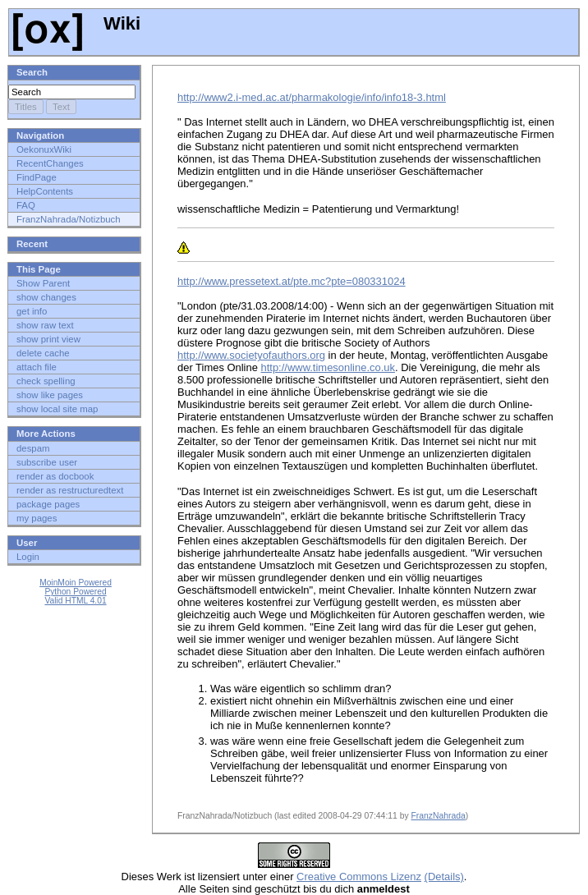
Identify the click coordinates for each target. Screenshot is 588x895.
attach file (37, 367)
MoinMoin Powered (76, 583)
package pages (48, 504)
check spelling (46, 381)
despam (33, 448)
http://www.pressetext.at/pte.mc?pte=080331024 (292, 281)
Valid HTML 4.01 (75, 601)
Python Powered (75, 592)
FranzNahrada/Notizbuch (69, 219)
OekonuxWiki (44, 149)
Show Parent (43, 283)
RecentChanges (50, 163)
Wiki (77, 23)
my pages (37, 518)
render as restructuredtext (70, 490)
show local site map (57, 409)
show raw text (45, 325)
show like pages (50, 395)
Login (28, 557)
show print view (48, 339)
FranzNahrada (438, 816)
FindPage (37, 177)
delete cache (43, 353)
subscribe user (47, 462)
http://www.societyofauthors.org (251, 355)
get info (32, 311)
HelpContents (45, 191)
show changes (46, 297)
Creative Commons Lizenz (359, 877)
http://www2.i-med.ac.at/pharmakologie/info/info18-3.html (312, 97)
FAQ (26, 205)
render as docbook (55, 476)
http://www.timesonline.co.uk (328, 367)
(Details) (444, 877)
